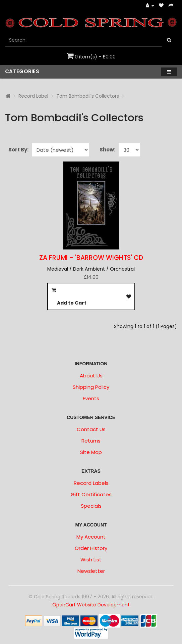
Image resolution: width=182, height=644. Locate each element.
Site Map (91, 452)
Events (91, 398)
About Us (91, 376)
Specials (91, 506)
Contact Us (91, 429)
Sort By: (18, 150)
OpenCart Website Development (91, 605)
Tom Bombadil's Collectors (88, 96)
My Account (91, 537)
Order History (91, 548)
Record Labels (91, 483)
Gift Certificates (91, 494)
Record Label (33, 96)
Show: (107, 150)
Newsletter (91, 571)
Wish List (91, 560)
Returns (91, 441)
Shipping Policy (91, 387)
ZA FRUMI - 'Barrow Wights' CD (91, 258)
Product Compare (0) (36, 132)
